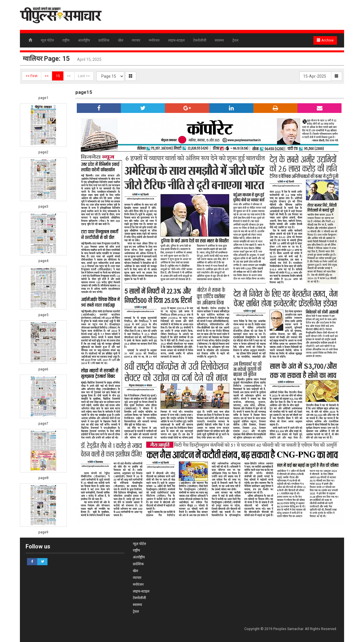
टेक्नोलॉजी (200, 40)
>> (69, 76)
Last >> (84, 76)
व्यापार (136, 40)
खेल (121, 40)
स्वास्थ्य (219, 40)
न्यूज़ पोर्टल (47, 40)
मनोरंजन (154, 40)
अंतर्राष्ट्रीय (84, 40)
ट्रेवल (235, 40)
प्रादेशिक (104, 40)
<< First (32, 76)
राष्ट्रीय (66, 40)
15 (58, 76)
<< (47, 76)
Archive (325, 40)
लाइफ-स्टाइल (176, 40)
